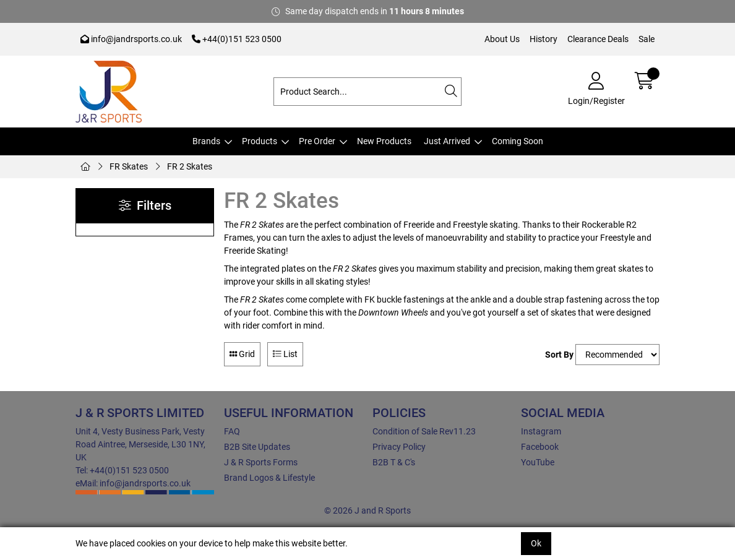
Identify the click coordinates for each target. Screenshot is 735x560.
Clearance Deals (598, 39)
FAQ (232, 431)
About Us (502, 39)
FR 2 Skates (190, 166)
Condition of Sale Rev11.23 (424, 431)
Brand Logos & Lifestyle (269, 478)
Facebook (540, 447)
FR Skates (129, 166)
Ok (536, 543)
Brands (206, 141)
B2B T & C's (394, 462)
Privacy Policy (399, 447)
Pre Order (317, 141)
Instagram (541, 431)
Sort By (559, 355)
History (544, 39)
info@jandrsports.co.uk (131, 39)
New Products (384, 141)
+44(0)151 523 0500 (237, 39)
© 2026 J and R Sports (367, 510)
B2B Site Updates (257, 447)
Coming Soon (518, 141)
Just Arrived (447, 141)
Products (260, 141)
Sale (647, 39)
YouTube (538, 462)
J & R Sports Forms (261, 462)
